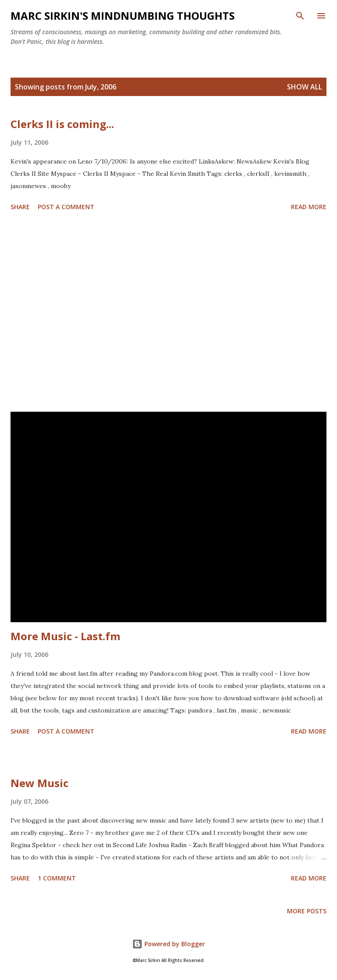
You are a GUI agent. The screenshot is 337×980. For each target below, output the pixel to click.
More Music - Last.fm (65, 636)
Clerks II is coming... (62, 124)
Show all (305, 87)
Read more (309, 207)
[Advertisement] (168, 313)
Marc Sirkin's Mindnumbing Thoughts (123, 16)
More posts (307, 911)
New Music (39, 783)
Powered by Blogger (168, 944)
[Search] (300, 16)
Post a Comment (66, 207)
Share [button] (20, 207)
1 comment (57, 878)
